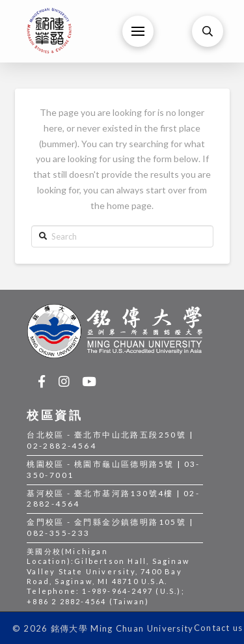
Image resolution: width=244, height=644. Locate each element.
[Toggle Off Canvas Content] (138, 31)
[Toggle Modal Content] (208, 31)
